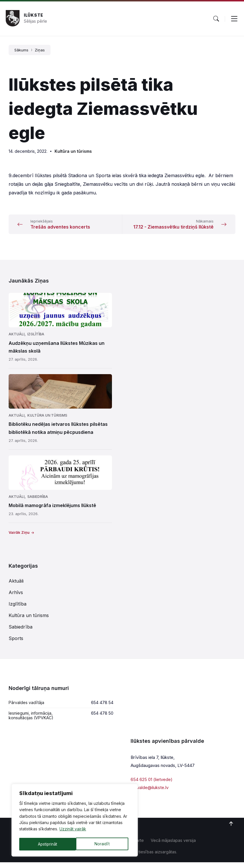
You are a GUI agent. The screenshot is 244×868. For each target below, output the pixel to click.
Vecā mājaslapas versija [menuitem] (173, 846)
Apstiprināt (102, 844)
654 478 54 (102, 708)
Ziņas (40, 50)
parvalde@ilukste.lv (150, 793)
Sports (16, 644)
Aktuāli (17, 340)
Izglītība (36, 340)
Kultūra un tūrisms (73, 151)
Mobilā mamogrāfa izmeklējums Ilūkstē (52, 511)
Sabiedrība (38, 502)
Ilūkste (34, 15)
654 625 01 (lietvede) (152, 785)
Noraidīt (45, 844)
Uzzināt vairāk (73, 830)
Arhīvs (16, 598)
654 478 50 (102, 719)
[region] (75, 821)
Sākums (21, 50)
